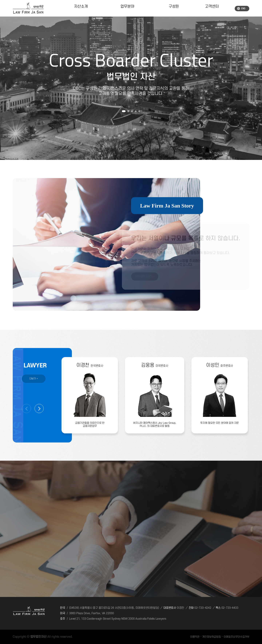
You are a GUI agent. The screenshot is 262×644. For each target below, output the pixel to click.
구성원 (174, 8)
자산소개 (81, 8)
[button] (124, 111)
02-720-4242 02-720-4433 (216, 608)
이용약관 (195, 637)
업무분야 (127, 8)
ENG (241, 9)
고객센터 (212, 8)
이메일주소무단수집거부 (236, 637)
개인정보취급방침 (211, 637)
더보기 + (34, 379)
